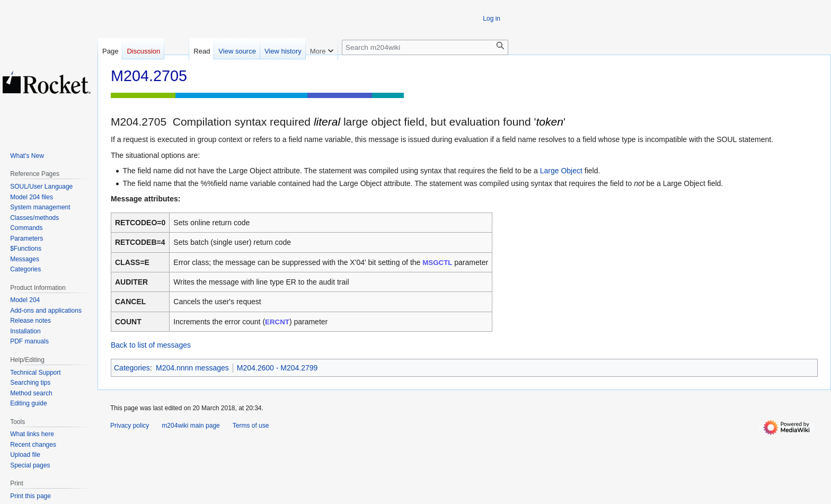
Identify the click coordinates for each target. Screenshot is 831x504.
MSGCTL (437, 263)
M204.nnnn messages (192, 368)
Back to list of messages (151, 345)
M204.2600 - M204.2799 (277, 368)
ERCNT (277, 322)
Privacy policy (130, 426)
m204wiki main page (191, 426)
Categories (132, 368)
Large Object (561, 171)
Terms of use (251, 426)
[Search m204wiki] (425, 47)
